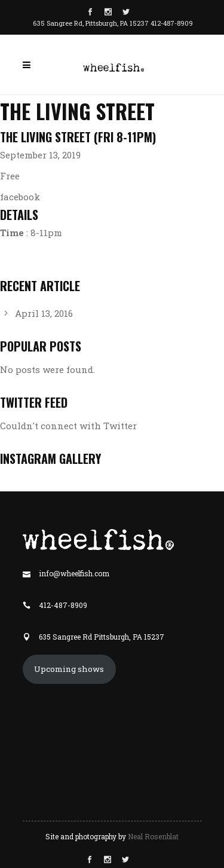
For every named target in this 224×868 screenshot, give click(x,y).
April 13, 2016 (44, 313)
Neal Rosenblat (153, 836)
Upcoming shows (69, 669)
